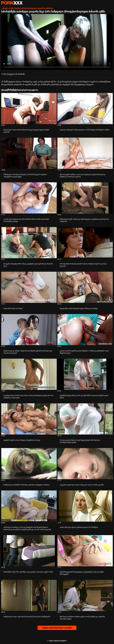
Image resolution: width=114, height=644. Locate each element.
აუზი (12, 8)
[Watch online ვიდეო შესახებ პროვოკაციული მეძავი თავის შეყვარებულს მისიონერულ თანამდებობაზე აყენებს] (85, 419)
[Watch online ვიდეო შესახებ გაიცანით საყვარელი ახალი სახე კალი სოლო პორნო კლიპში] (85, 464)
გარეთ (24, 8)
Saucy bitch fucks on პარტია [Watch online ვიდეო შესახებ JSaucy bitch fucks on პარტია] (13, 308)
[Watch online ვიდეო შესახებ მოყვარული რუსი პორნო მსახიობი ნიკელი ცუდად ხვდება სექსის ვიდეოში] (29, 109)
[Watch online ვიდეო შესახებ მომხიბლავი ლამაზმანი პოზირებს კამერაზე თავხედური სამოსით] (29, 464)
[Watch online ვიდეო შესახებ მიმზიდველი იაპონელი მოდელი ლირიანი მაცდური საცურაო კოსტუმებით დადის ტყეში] (29, 153)
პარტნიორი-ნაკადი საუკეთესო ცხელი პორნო (12, 3)
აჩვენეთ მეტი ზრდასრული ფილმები (57, 628)
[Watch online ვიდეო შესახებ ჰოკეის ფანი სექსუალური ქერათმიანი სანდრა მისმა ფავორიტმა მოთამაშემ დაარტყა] (29, 198)
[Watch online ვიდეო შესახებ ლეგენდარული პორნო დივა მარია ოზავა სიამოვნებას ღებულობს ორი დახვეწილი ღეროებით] (29, 374)
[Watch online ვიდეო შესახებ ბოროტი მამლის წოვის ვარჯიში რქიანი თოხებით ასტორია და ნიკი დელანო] (85, 243)
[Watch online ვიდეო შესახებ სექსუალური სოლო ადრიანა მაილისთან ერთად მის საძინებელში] (29, 595)
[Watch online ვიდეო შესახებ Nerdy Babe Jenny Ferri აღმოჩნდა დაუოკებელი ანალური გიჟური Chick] (29, 551)
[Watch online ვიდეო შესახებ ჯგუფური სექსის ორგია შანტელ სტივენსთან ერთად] (29, 419)
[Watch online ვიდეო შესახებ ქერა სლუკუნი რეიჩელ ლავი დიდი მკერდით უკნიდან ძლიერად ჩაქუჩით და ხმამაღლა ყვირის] (85, 153)
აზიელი (6, 8)
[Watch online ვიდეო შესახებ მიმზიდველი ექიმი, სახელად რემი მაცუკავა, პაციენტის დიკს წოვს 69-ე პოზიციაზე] (85, 198)
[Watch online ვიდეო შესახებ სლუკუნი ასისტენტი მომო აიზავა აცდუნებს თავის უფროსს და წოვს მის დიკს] (29, 243)
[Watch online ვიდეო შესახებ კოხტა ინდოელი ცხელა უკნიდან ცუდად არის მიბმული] (85, 506)
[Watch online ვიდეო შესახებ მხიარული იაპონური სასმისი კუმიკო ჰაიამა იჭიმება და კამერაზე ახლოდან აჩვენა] (85, 595)
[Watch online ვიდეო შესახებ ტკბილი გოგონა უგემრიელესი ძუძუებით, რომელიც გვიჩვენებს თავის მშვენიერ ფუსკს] (85, 330)
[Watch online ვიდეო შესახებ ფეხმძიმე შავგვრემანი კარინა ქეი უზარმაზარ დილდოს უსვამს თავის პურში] (85, 374)
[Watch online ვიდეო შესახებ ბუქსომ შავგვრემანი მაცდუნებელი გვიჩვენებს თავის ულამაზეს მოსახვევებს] (85, 551)
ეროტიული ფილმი (36, 8)
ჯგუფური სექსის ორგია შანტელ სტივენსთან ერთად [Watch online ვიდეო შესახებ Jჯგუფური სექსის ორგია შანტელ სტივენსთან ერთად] (22, 440)
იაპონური (49, 8)
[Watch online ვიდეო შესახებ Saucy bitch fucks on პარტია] (29, 287)
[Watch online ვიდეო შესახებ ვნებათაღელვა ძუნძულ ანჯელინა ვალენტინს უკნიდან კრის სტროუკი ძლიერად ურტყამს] (29, 330)
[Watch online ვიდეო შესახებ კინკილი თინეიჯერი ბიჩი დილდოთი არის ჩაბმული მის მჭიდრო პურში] (85, 109)
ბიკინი (17, 8)
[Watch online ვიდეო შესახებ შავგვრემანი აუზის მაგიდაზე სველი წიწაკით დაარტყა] (85, 287)
